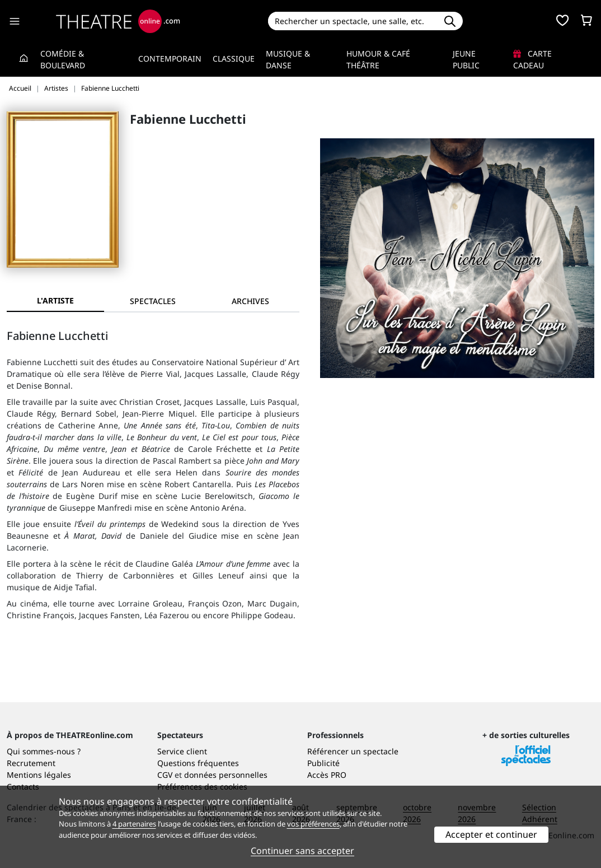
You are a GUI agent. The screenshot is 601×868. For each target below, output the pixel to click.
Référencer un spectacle (353, 751)
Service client (182, 751)
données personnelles (226, 775)
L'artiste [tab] (55, 300)
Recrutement (31, 763)
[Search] (352, 21)
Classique (234, 59)
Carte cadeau (532, 59)
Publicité (323, 763)
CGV (165, 775)
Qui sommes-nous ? (44, 751)
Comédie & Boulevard (63, 59)
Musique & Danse (288, 59)
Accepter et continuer (491, 834)
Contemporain (170, 59)
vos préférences (313, 824)
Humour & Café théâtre (378, 59)
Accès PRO (327, 775)
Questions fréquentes (198, 763)
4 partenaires (134, 824)
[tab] (153, 301)
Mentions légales (39, 775)
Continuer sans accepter (302, 851)
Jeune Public (466, 59)
